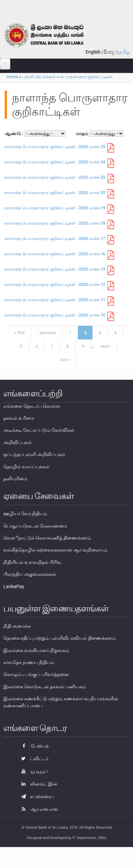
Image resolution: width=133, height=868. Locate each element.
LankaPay (14, 586)
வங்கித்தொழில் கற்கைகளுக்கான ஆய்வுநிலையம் (55, 550)
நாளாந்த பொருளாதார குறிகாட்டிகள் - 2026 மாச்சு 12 (55, 284)
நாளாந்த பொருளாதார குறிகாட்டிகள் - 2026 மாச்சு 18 (55, 223)
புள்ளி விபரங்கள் (39, 77)
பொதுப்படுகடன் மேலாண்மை (35, 526)
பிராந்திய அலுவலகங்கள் (30, 574)
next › (106, 346)
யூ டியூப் (33, 771)
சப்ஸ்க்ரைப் (36, 796)
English (93, 52)
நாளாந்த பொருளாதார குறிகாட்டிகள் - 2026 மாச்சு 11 (55, 300)
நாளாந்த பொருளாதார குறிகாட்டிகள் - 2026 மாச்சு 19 (55, 208)
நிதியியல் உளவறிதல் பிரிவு (32, 562)
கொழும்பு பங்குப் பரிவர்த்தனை (36, 674)
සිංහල (109, 52)
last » (65, 360)
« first (19, 333)
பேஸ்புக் (33, 746)
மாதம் (82, 133)
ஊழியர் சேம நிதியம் (25, 514)
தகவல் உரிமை (19, 418)
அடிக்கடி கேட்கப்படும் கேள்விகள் (39, 430)
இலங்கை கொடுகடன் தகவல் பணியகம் (45, 687)
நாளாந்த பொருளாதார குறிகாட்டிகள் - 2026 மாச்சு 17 (55, 238)
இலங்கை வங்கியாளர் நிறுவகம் (36, 650)
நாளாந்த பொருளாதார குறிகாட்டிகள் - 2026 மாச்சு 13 (55, 269)
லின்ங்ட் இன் (38, 784)
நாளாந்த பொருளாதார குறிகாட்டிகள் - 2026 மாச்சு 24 (55, 162)
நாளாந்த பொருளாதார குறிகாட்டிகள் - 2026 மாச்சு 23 (55, 177)
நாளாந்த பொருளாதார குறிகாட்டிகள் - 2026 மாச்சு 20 (55, 193)
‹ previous (47, 333)
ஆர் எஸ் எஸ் (38, 809)
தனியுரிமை (15, 479)
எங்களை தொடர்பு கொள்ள (32, 406)
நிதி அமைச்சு (17, 626)
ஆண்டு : (14, 133)
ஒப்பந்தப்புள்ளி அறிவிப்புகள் (34, 454)
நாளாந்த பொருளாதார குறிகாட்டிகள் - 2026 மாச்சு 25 (55, 147)
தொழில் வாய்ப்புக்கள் (26, 467)
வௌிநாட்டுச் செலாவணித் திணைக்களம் (47, 538)
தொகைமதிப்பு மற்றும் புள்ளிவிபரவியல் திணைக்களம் (60, 638)
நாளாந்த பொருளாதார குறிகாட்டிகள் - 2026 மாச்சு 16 (55, 254)
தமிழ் (124, 52)
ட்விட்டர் (33, 759)
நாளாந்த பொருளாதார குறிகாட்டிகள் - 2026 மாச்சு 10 (55, 315)
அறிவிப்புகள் (18, 442)
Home (12, 77)
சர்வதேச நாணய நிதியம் (29, 662)
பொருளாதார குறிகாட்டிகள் (86, 77)
